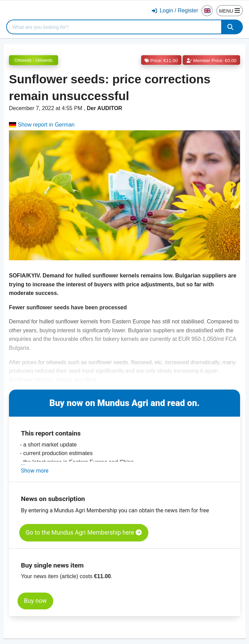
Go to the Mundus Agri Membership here (84, 533)
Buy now (35, 601)
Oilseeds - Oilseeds (33, 60)
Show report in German (42, 125)
